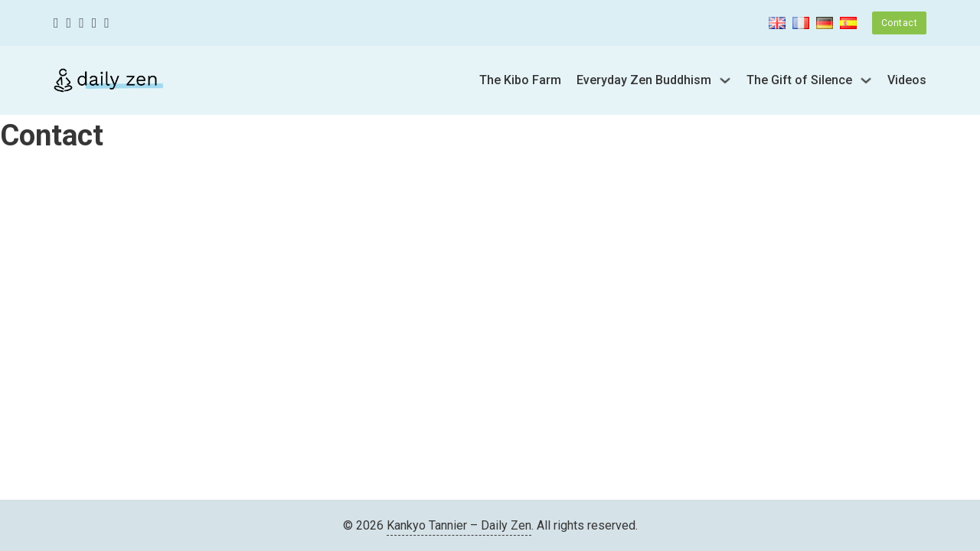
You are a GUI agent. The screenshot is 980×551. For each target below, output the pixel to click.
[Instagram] (82, 23)
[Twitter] (69, 23)
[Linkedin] (107, 23)
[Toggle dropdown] (725, 80)
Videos (907, 80)
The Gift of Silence (799, 80)
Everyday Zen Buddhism (644, 80)
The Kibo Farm (520, 80)
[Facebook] (56, 23)
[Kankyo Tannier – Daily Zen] (108, 80)
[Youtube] (95, 23)
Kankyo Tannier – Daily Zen (459, 525)
